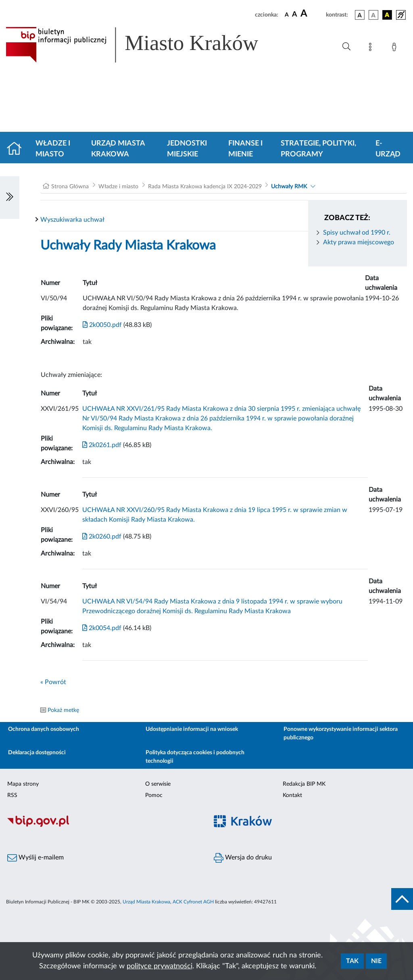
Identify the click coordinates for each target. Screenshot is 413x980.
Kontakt (292, 795)
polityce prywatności (160, 966)
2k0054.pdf (102, 628)
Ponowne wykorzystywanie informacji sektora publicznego (341, 733)
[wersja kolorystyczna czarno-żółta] (387, 15)
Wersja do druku (243, 858)
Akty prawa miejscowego (359, 242)
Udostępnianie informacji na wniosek (192, 729)
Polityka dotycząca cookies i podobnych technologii (195, 757)
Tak (352, 961)
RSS (12, 795)
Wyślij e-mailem (35, 858)
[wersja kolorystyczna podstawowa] (360, 15)
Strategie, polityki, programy (318, 149)
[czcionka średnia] (295, 15)
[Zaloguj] (396, 48)
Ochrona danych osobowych (44, 729)
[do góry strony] (402, 899)
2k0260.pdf (102, 537)
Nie (376, 961)
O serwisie (158, 784)
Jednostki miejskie (187, 149)
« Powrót (53, 682)
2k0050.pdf (102, 325)
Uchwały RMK (289, 187)
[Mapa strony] (372, 48)
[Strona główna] (18, 149)
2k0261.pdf (102, 445)
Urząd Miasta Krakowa (118, 149)
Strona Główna (70, 187)
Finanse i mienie (245, 149)
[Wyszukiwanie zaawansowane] (346, 47)
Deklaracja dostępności (37, 753)
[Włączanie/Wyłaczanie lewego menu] (10, 198)
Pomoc (154, 795)
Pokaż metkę (63, 710)
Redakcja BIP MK (304, 784)
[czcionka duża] (312, 14)
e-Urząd (388, 149)
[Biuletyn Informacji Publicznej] (103, 826)
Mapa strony (23, 784)
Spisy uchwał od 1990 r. (357, 233)
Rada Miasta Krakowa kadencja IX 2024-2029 (205, 187)
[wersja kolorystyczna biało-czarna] (373, 15)
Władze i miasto (53, 149)
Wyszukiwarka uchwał (72, 220)
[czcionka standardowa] (287, 15)
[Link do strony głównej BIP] (144, 45)
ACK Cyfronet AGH (193, 902)
